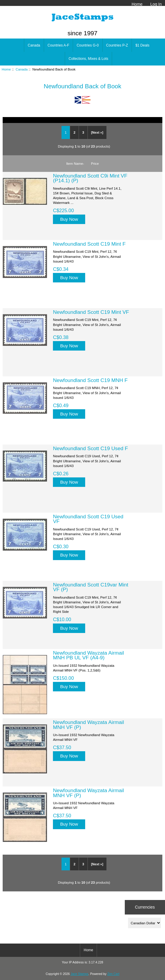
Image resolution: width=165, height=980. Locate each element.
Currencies (145, 907)
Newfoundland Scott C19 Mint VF (91, 312)
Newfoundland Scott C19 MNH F (90, 380)
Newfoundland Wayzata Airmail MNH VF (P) (88, 725)
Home (137, 4)
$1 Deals (142, 45)
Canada (22, 69)
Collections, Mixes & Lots (88, 59)
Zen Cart (113, 974)
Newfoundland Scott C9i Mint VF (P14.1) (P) (90, 178)
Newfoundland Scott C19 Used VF (88, 519)
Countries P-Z (117, 45)
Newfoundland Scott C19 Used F (90, 448)
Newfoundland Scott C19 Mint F (89, 244)
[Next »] (97, 132)
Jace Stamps (80, 974)
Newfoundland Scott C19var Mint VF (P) (90, 587)
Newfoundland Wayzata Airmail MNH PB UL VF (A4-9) (88, 655)
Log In (156, 4)
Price (95, 163)
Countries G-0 (88, 45)
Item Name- (75, 163)
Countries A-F (58, 45)
